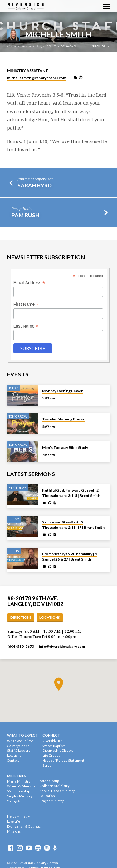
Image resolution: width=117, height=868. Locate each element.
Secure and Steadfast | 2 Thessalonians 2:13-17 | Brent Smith (73, 525)
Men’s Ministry (19, 781)
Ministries (17, 776)
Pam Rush (25, 215)
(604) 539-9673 (21, 646)
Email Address (29, 283)
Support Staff (46, 46)
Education (47, 796)
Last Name (26, 326)
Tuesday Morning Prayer (63, 419)
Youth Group (49, 781)
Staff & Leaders (19, 751)
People (26, 46)
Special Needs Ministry (57, 791)
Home (12, 46)
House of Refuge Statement (63, 761)
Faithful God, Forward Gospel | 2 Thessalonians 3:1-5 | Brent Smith (71, 493)
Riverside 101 (53, 741)
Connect (51, 735)
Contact (13, 761)
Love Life (14, 821)
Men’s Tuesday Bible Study (65, 447)
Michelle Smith (72, 46)
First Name (26, 304)
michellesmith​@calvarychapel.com (37, 78)
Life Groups (51, 756)
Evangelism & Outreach (25, 826)
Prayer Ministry (52, 801)
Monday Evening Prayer (62, 391)
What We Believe (20, 741)
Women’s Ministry (21, 786)
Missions (14, 831)
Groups (101, 46)
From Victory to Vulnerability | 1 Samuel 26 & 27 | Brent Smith (70, 557)
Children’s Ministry (54, 786)
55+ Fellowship (19, 791)
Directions (21, 617)
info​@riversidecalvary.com (62, 646)
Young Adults (17, 801)
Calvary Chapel (19, 746)
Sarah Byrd (35, 185)
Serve (47, 766)
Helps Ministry (18, 816)
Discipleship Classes (58, 751)
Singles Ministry (20, 796)
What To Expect (22, 735)
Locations (50, 617)
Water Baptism (54, 746)
